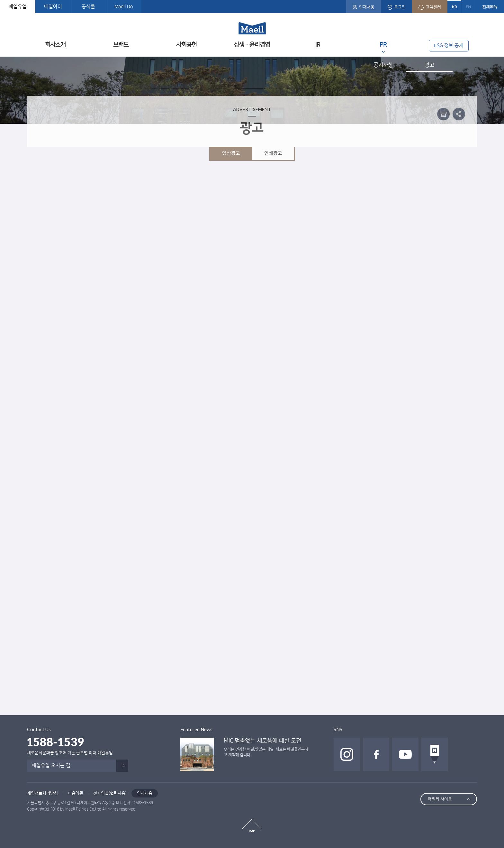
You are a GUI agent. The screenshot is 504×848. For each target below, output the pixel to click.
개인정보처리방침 (42, 793)
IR (318, 45)
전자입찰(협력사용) (110, 793)
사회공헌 (186, 45)
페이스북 (376, 754)
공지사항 (383, 65)
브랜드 (121, 45)
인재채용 (145, 793)
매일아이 (53, 7)
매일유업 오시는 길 (51, 765)
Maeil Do (124, 7)
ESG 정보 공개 (449, 46)
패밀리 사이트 (440, 799)
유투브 (405, 754)
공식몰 (88, 7)
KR (455, 7)
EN (468, 7)
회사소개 (55, 45)
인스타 (347, 754)
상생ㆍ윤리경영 (252, 45)
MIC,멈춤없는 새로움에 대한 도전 (262, 741)
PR (383, 45)
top (252, 825)
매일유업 (18, 7)
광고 (429, 65)
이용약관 (76, 793)
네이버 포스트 (435, 754)
